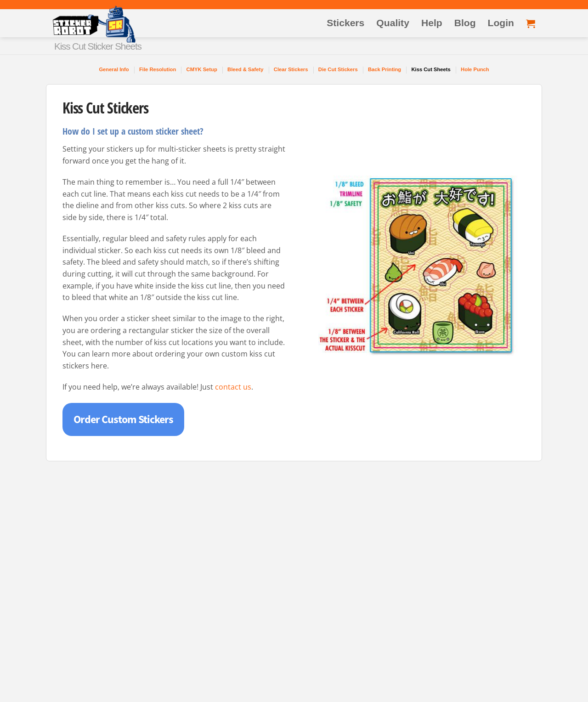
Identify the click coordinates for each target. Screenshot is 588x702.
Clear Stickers (291, 69)
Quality (393, 23)
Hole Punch (475, 69)
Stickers (345, 23)
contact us (233, 387)
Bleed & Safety (245, 69)
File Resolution (158, 69)
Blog (465, 23)
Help (432, 23)
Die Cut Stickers (338, 69)
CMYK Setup (202, 69)
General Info (114, 69)
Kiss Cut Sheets (431, 69)
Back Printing (384, 69)
